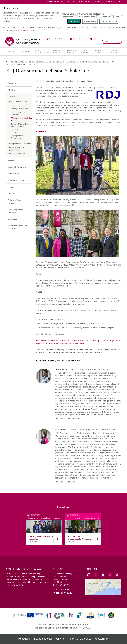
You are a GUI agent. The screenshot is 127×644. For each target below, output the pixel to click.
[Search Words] (112, 42)
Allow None (92, 21)
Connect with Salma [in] (66, 481)
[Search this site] (119, 42)
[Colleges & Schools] (58, 51)
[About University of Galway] (42, 51)
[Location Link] (103, 594)
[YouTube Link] (103, 575)
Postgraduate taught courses (20, 144)
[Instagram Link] (89, 575)
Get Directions (63, 589)
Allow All (75, 21)
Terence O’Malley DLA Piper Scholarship (20, 125)
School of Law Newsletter (14, 202)
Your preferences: (87, 17)
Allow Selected (110, 21)
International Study (16, 180)
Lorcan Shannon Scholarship (17, 131)
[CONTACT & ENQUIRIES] (82, 639)
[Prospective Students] (56, 39)
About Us (12, 90)
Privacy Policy (28, 30)
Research (12, 160)
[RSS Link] (117, 575)
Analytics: (106, 17)
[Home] (7, 62)
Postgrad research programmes (16, 149)
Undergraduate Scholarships (17, 137)
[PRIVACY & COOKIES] (44, 639)
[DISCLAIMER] (25, 639)
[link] (27, 615)
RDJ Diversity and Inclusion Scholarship (21, 119)
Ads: (118, 17)
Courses (84, 62)
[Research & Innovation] (72, 51)
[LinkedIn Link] (110, 575)
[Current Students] (78, 39)
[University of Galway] (23, 41)
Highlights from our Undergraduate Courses (20, 108)
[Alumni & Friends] (101, 51)
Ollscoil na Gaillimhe (55, 2)
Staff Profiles (14, 174)
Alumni (11, 194)
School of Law (72, 62)
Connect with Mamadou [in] (68, 418)
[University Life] (25, 51)
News (10, 187)
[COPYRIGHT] (62, 639)
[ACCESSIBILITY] (102, 639)
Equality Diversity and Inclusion (17, 227)
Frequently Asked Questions (18, 113)
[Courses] (12, 51)
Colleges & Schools (19, 62)
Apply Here (41, 131)
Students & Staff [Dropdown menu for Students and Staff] (113, 2)
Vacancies (12, 219)
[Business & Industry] (86, 51)
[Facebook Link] (96, 575)
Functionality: (67, 17)
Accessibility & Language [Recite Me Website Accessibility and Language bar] (90, 2)
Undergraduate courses (100, 62)
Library (73, 2)
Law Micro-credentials (18, 153)
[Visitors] (94, 39)
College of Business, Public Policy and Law (46, 62)
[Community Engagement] (115, 51)
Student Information (17, 167)
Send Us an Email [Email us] (64, 593)
